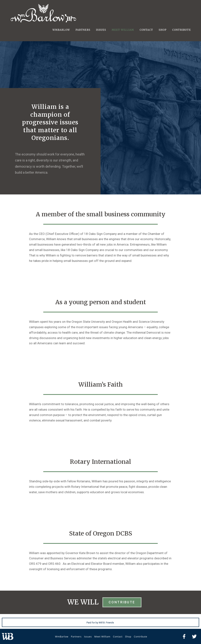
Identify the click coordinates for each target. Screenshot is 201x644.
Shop (128, 637)
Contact (118, 637)
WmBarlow (62, 637)
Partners (76, 637)
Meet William (102, 637)
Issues (88, 637)
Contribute (140, 637)
